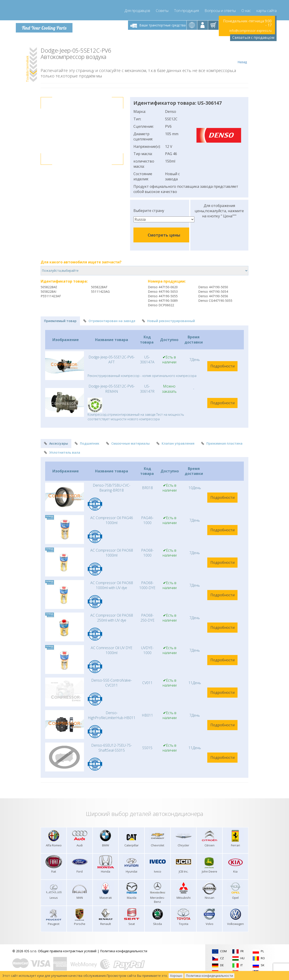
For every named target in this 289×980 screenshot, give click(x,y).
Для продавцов (137, 9)
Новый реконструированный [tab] (168, 320)
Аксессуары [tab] (56, 442)
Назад (242, 55)
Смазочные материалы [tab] (128, 442)
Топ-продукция (186, 9)
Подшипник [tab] (87, 442)
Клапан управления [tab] (175, 442)
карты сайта (267, 9)
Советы (162, 9)
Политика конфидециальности (124, 950)
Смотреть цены (164, 234)
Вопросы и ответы (220, 9)
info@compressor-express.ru (251, 29)
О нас (246, 9)
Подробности (223, 365)
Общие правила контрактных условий (67, 950)
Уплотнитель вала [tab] (62, 451)
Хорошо (176, 976)
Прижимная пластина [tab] (222, 442)
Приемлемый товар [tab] (60, 320)
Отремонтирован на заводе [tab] (109, 320)
